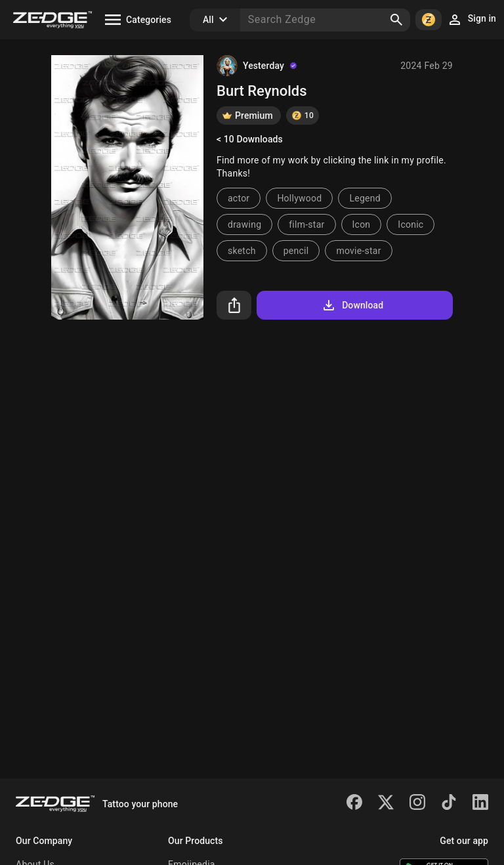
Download (352, 305)
